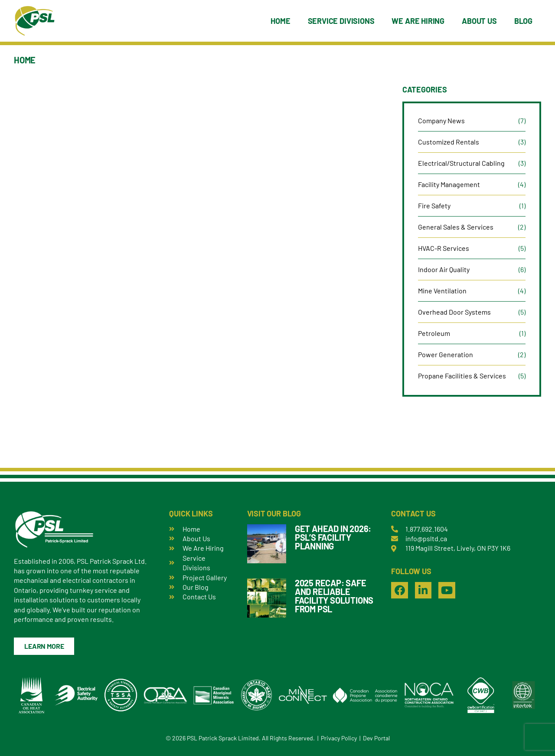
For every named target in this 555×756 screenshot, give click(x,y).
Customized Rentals (449, 142)
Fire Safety (434, 205)
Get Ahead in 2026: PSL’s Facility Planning (333, 537)
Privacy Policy (339, 738)
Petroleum (434, 333)
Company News (441, 120)
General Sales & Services (456, 227)
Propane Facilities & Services (462, 376)
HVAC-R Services (444, 248)
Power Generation (446, 354)
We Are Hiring (418, 21)
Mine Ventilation (442, 291)
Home (280, 21)
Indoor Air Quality (444, 269)
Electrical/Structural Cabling (461, 163)
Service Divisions (341, 21)
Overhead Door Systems (454, 312)
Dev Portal (376, 738)
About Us (479, 21)
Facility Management (449, 184)
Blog (523, 21)
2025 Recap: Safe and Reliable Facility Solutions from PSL (334, 596)
